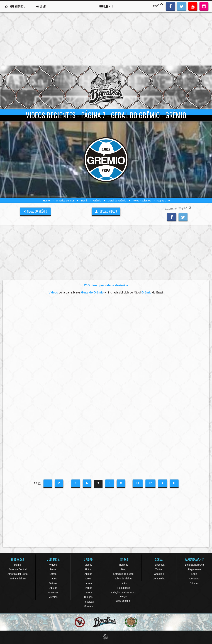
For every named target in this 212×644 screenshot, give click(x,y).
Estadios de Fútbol (124, 574)
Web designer (124, 601)
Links (88, 579)
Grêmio (97, 201)
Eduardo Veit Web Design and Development (106, 637)
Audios (88, 574)
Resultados (124, 588)
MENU (106, 6)
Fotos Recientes (142, 201)
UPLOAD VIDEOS (106, 211)
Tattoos (53, 583)
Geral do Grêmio (117, 201)
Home (46, 201)
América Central (18, 569)
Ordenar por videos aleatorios (106, 285)
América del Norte (18, 574)
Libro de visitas (124, 579)
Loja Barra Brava (194, 565)
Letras (53, 574)
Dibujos (53, 588)
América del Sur (65, 201)
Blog (124, 569)
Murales (53, 597)
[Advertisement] (106, 39)
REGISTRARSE (15, 6)
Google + (159, 574)
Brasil (84, 201)
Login (194, 574)
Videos (53, 565)
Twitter (159, 569)
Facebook (159, 565)
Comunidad (159, 579)
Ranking (124, 565)
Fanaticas (53, 593)
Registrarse (194, 569)
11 (138, 483)
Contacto (194, 579)
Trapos (53, 579)
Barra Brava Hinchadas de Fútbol (106, 87)
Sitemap (194, 583)
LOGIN (41, 6)
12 (150, 483)
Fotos (53, 569)
